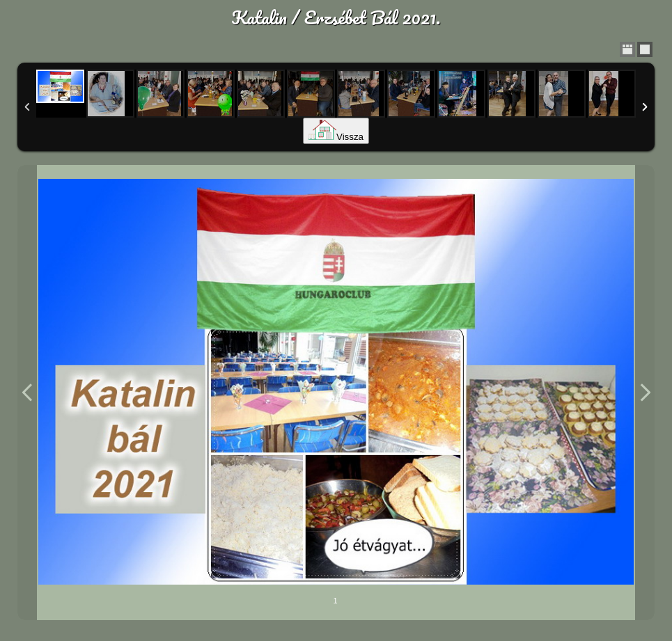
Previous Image (27, 393)
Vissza (336, 137)
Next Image (645, 393)
